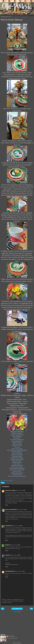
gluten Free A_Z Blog (10, 490)
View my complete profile (12, 638)
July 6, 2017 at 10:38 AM (17, 526)
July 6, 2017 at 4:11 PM (15, 545)
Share (3, 483)
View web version (17, 611)
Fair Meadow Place (10, 571)
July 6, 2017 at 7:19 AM (21, 510)
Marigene (7, 545)
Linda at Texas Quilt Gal (11, 510)
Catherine (8, 555)
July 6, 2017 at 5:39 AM (20, 490)
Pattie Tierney (11, 636)
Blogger (20, 643)
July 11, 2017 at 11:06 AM (19, 571)
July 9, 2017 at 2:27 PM (15, 555)
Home (17, 609)
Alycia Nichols (8, 526)
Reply (7, 505)
